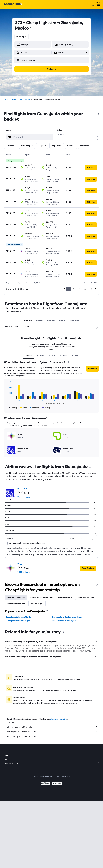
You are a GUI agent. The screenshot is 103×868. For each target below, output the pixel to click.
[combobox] (22, 37)
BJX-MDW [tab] (75, 320)
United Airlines (24, 489)
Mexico (27, 99)
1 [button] (69, 289)
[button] (31, 52)
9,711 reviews (24, 497)
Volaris (20, 564)
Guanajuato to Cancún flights (18, 617)
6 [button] (91, 289)
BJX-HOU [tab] (51, 320)
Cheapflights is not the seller (53, 727)
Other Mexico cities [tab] (86, 597)
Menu (99, 4)
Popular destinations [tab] (16, 603)
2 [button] (74, 289)
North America (17, 99)
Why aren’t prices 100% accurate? (53, 736)
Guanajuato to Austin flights (64, 621)
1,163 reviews (23, 572)
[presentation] (31, 28)
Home (6, 99)
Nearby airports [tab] (65, 597)
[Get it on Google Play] (45, 784)
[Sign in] (93, 5)
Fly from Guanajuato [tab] (16, 597)
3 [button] (79, 289)
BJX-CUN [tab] (28, 320)
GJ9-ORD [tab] (28, 356)
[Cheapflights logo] (13, 4)
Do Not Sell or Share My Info (43, 777)
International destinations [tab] (42, 597)
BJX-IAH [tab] (63, 320)
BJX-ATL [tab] (40, 320)
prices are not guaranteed (59, 719)
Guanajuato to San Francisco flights (67, 617)
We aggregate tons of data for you (53, 732)
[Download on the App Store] (57, 784)
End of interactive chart (6, 407)
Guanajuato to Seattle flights (18, 621)
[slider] (98, 138)
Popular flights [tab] (37, 603)
